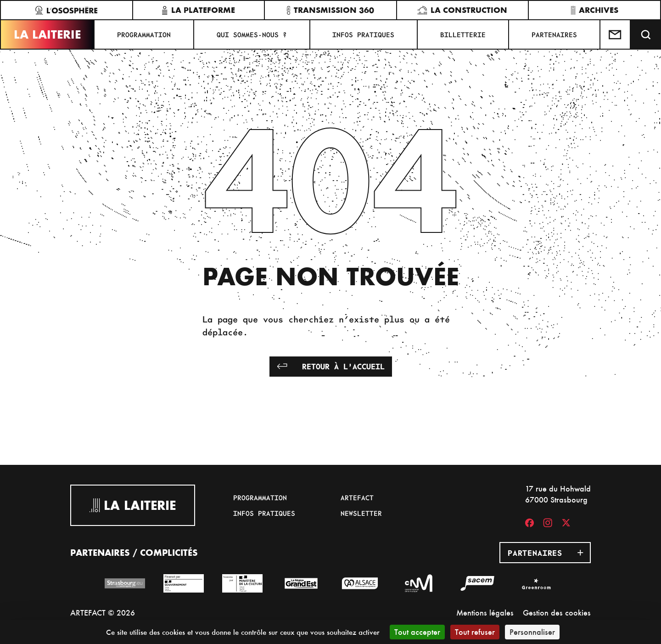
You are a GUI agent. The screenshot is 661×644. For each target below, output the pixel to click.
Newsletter (361, 513)
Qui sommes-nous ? (252, 34)
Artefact (357, 497)
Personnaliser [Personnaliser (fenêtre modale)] (532, 632)
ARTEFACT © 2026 (103, 613)
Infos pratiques (363, 34)
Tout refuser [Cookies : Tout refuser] (475, 632)
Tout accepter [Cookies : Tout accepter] (417, 632)
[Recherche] (646, 34)
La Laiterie (47, 34)
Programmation (144, 34)
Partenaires (554, 34)
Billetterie (463, 34)
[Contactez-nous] (616, 34)
